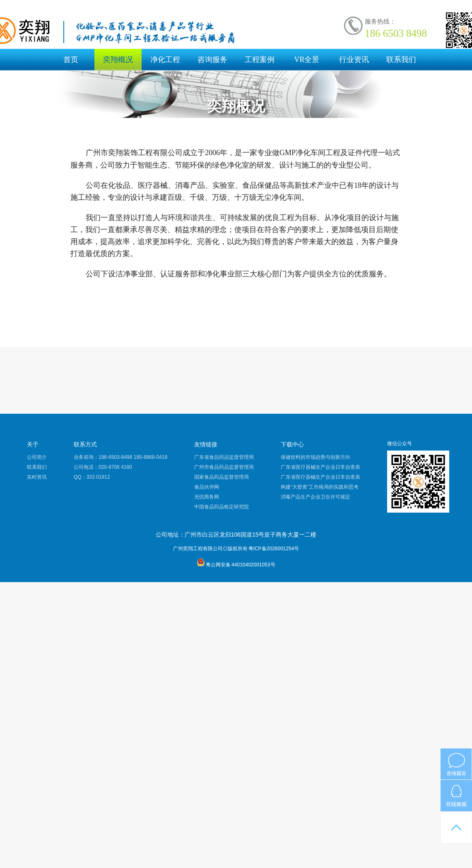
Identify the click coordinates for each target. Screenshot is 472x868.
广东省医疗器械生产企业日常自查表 (320, 467)
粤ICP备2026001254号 (274, 549)
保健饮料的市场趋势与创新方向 (315, 457)
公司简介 (37, 457)
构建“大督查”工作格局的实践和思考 (320, 487)
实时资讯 (37, 477)
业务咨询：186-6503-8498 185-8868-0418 (120, 457)
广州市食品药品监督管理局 (224, 467)
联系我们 (401, 60)
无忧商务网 (207, 497)
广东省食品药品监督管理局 (224, 457)
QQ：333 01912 (92, 477)
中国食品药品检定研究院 (222, 507)
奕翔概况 (118, 60)
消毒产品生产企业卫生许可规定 (315, 497)
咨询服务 (212, 60)
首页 (71, 60)
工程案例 (260, 60)
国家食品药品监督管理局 (222, 477)
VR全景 (307, 60)
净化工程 (165, 60)
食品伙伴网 (207, 487)
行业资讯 (354, 60)
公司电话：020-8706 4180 (103, 467)
